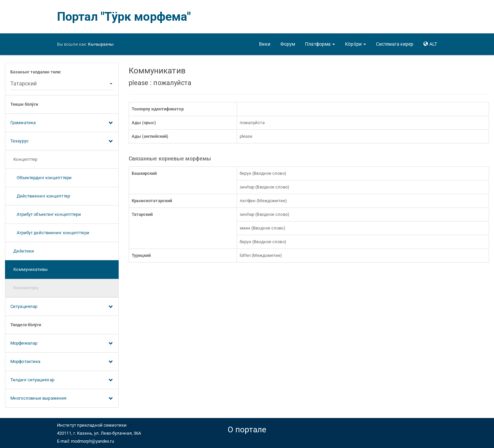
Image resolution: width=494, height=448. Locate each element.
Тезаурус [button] (62, 141)
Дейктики (22, 251)
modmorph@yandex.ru (92, 441)
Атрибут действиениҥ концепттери (50, 233)
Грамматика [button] (62, 123)
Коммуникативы (29, 269)
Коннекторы (24, 288)
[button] (320, 44)
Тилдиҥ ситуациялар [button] (62, 380)
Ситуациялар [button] (62, 307)
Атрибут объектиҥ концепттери (46, 214)
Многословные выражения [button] (62, 399)
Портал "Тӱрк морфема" (124, 17)
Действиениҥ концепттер (40, 196)
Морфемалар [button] (62, 344)
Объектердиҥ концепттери (41, 178)
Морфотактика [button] (62, 362)
